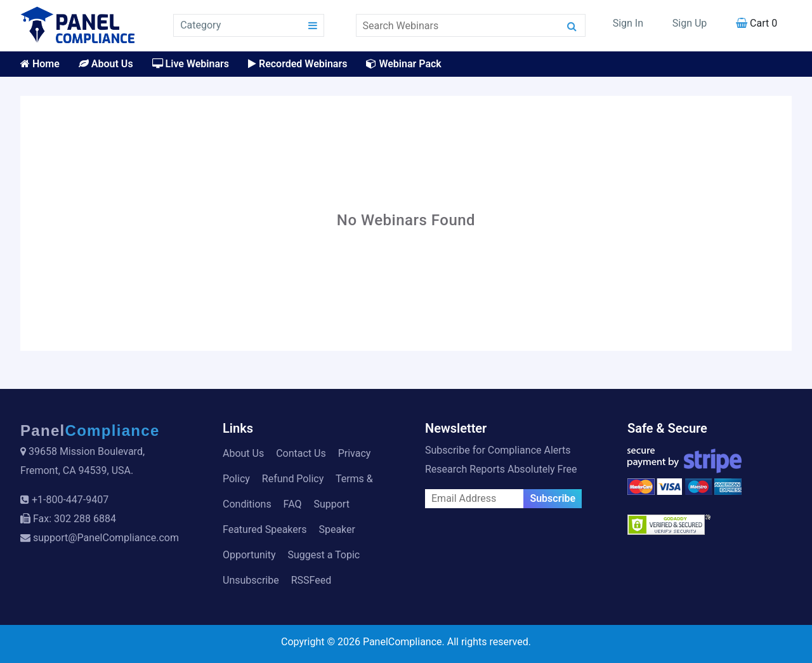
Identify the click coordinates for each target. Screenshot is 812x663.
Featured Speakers (265, 529)
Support (331, 504)
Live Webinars (191, 64)
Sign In (628, 23)
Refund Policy (293, 479)
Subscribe (553, 498)
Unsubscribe (251, 580)
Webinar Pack (403, 64)
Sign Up (690, 23)
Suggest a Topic (324, 555)
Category (200, 25)
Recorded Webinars (298, 64)
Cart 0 (756, 23)
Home (40, 64)
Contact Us (301, 453)
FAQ (293, 504)
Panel (90, 430)
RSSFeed (311, 580)
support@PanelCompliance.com (106, 538)
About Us (106, 64)
